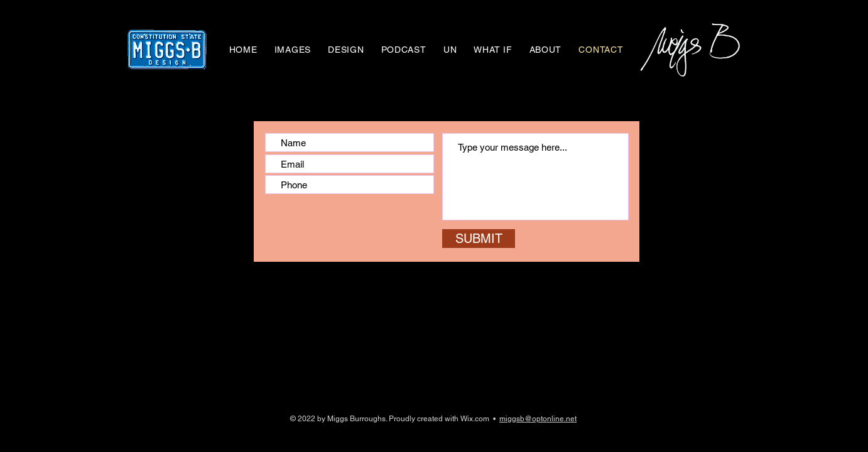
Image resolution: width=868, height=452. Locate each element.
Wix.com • (480, 419)
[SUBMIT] (479, 239)
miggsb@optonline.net (538, 419)
